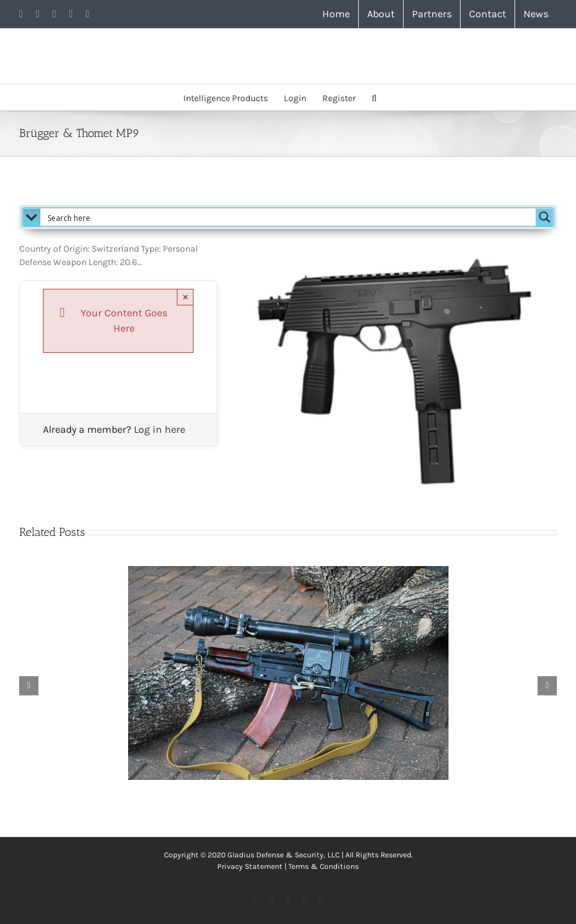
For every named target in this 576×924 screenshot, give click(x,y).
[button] (374, 97)
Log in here (160, 429)
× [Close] (185, 297)
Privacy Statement (250, 866)
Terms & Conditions (324, 866)
